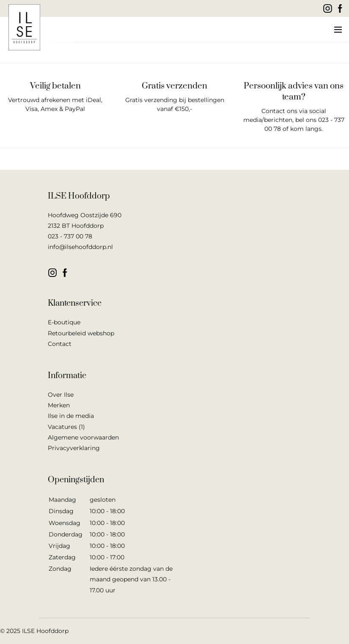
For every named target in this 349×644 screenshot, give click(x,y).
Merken (59, 405)
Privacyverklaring (74, 448)
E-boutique (64, 322)
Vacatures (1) (66, 427)
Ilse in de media (71, 416)
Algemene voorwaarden (83, 437)
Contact (60, 344)
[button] (337, 30)
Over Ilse (61, 395)
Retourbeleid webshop (81, 333)
